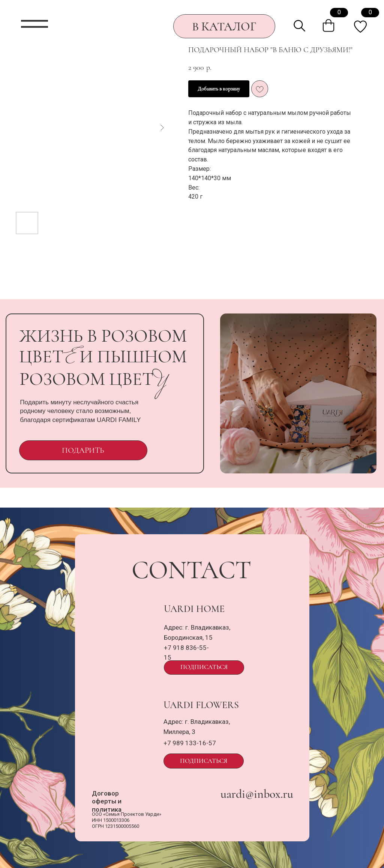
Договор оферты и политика (107, 801)
